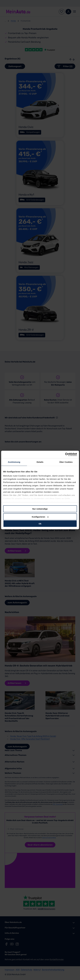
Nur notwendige (40, 509)
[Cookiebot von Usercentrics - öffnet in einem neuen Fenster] (65, 454)
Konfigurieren (40, 517)
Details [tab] (40, 462)
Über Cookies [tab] (66, 462)
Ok (40, 524)
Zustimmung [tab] (14, 462)
